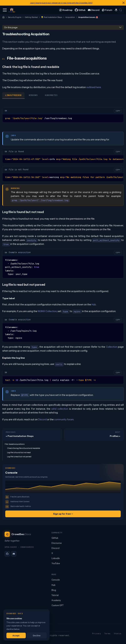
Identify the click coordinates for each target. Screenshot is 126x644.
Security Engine (15, 17)
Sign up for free (63, 514)
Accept (16, 635)
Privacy (97, 634)
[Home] (3, 17)
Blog (54, 590)
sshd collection (60, 409)
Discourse (57, 543)
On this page (11, 27)
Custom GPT (58, 605)
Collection (112, 347)
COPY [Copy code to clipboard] (118, 111)
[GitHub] (7, 554)
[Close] (124, 3)
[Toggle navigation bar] (5, 10)
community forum (64, 419)
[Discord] (14, 554)
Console (56, 580)
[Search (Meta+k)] (121, 10)
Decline (37, 635)
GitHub (55, 538)
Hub (94, 305)
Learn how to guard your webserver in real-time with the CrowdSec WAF (61, 3)
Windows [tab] (33, 95)
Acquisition (70, 17)
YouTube (56, 563)
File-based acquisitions (15, 444)
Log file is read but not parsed (19, 457)
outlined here (94, 87)
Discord (42, 419)
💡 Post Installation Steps (52, 17)
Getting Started (31, 17)
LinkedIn (56, 558)
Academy (56, 600)
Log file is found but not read (19, 452)
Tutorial (55, 595)
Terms (107, 634)
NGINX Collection (47, 311)
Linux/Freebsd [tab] (13, 95)
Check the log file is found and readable (24, 448)
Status (118, 634)
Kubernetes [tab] (51, 95)
